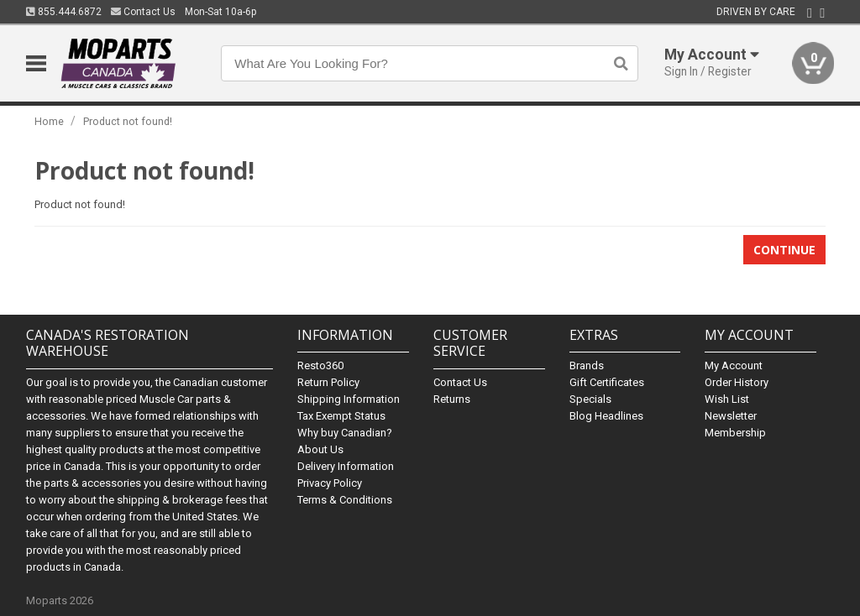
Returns (452, 399)
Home (49, 121)
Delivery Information (346, 466)
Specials (590, 399)
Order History (737, 382)
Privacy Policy (330, 483)
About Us (320, 449)
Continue (784, 250)
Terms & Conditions (345, 500)
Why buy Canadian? (345, 433)
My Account (734, 365)
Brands (587, 365)
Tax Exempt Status (341, 416)
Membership (735, 433)
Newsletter (731, 416)
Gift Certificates (607, 382)
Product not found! (128, 121)
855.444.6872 (64, 12)
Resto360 (320, 365)
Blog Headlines (606, 416)
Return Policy (328, 382)
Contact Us (143, 12)
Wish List (727, 399)
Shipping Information (349, 399)
